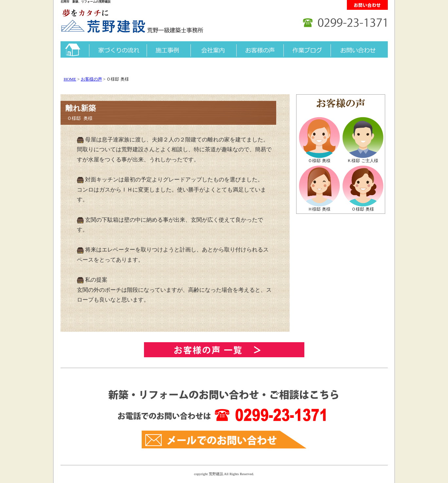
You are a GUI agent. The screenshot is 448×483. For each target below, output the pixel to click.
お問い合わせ (359, 49)
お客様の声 (260, 49)
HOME (70, 79)
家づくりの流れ (118, 49)
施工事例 (169, 49)
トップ (75, 49)
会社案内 (213, 49)
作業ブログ (307, 49)
